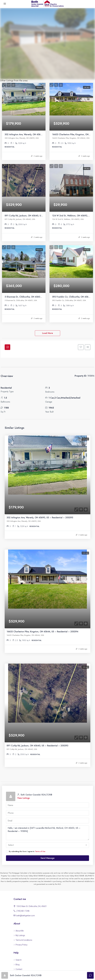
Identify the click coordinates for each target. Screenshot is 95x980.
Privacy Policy (21, 854)
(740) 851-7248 (23, 820)
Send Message (47, 767)
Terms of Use (40, 761)
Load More (47, 301)
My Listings (20, 845)
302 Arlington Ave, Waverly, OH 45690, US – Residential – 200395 (38, 124)
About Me (20, 840)
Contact (19, 879)
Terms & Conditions (24, 849)
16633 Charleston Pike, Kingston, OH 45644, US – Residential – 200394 (42, 561)
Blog (17, 874)
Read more (48, 905)
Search (19, 869)
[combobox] (47, 754)
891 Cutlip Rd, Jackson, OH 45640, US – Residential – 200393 (35, 194)
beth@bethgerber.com (26, 825)
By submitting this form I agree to (26, 761)
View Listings (23, 707)
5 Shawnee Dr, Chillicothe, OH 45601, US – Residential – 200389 (37, 264)
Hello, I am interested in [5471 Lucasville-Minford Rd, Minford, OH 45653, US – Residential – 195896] (47, 742)
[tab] (8, 315)
